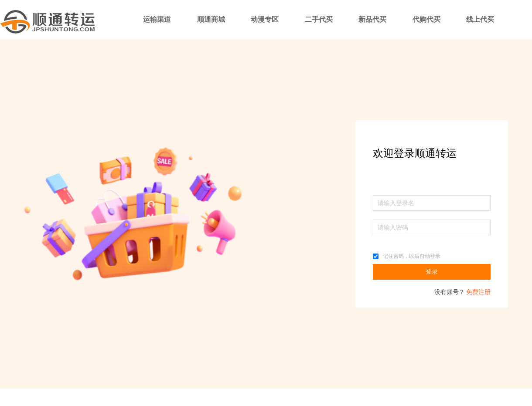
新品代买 (372, 19)
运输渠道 (157, 19)
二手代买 (319, 19)
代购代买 (426, 19)
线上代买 (480, 19)
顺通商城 (211, 19)
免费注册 (478, 292)
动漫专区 (265, 19)
